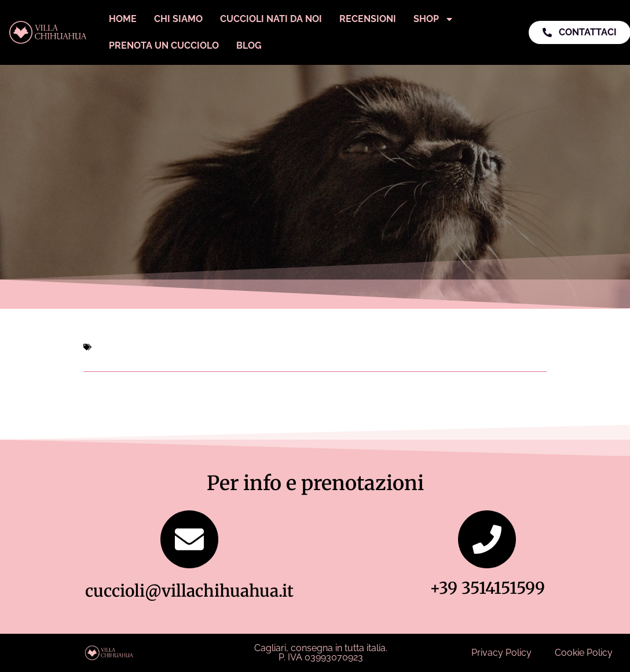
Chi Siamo (178, 19)
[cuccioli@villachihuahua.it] (189, 539)
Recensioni (368, 19)
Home (123, 19)
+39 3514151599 (487, 588)
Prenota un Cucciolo (164, 45)
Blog (249, 45)
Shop (434, 19)
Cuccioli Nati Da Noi (271, 19)
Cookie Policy (584, 653)
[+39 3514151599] (487, 539)
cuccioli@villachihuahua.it (189, 591)
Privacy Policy (501, 653)
